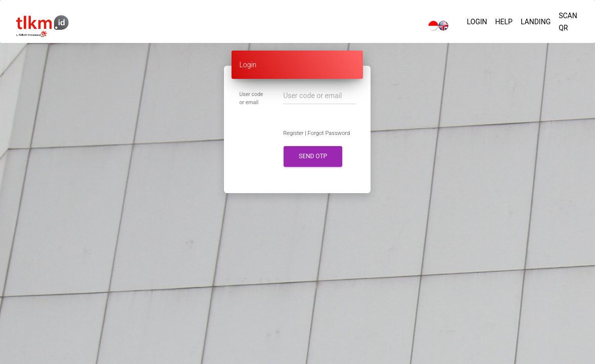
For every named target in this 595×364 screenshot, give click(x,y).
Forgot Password (329, 133)
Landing (536, 22)
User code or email (251, 98)
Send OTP (313, 156)
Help (504, 22)
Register (293, 133)
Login (477, 22)
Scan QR (568, 22)
